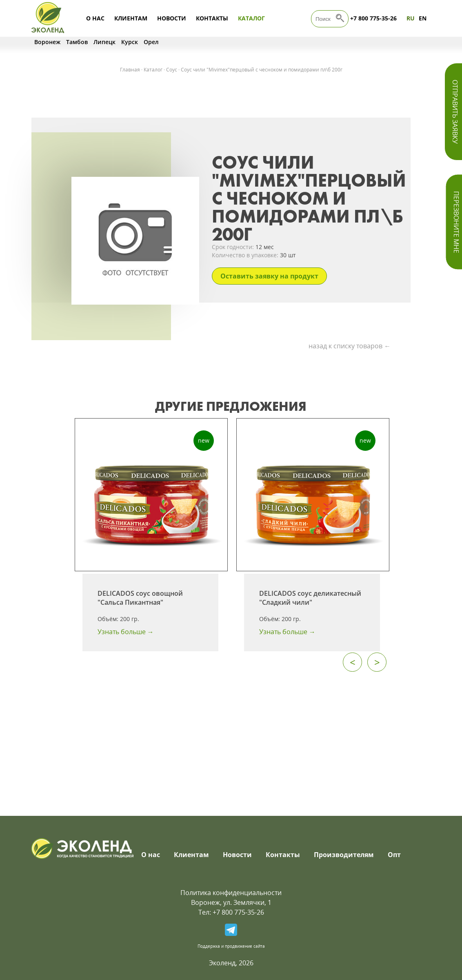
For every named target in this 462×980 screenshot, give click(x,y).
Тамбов (77, 42)
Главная (130, 70)
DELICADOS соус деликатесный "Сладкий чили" (310, 598)
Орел (151, 42)
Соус (172, 70)
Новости (172, 18)
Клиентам (131, 18)
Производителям (344, 855)
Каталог (251, 18)
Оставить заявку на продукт (269, 276)
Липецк (104, 42)
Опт (394, 855)
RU (411, 18)
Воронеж (47, 42)
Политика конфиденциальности (231, 893)
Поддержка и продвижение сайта (231, 946)
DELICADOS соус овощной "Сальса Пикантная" (140, 598)
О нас (95, 18)
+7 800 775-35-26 (373, 18)
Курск (130, 42)
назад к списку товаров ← (350, 346)
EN (423, 18)
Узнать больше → (126, 632)
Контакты (212, 18)
